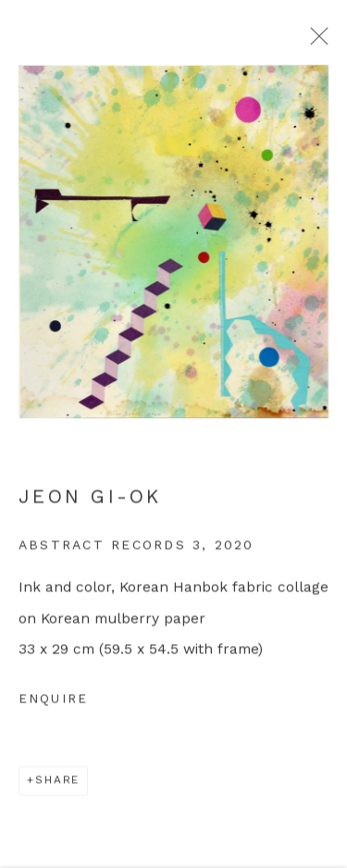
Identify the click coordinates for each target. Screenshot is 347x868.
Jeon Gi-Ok (90, 502)
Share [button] (57, 786)
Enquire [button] (53, 705)
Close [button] (321, 42)
